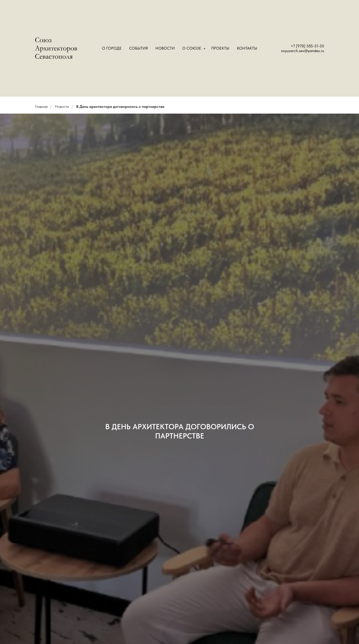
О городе (112, 48)
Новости (165, 48)
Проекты (220, 48)
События (138, 48)
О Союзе (192, 48)
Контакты (247, 48)
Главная (41, 107)
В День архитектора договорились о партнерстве (120, 107)
